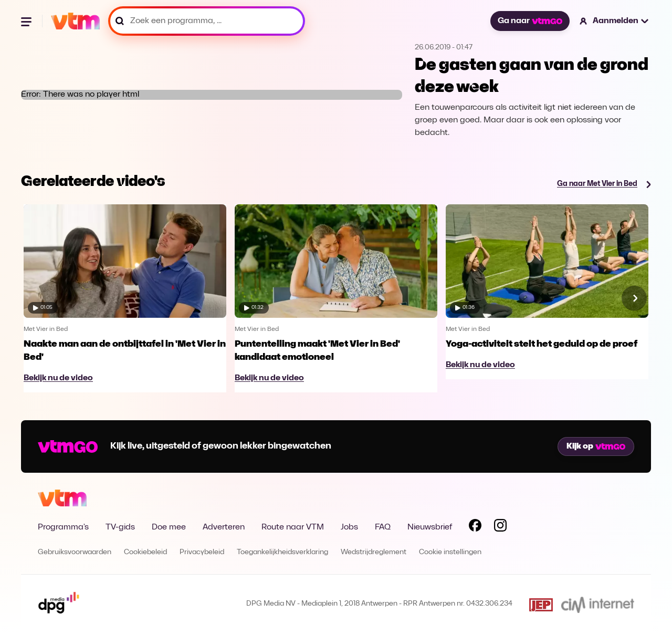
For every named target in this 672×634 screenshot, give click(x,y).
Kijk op (596, 446)
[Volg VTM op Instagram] (500, 527)
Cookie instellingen (450, 552)
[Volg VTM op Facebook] (475, 527)
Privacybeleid (202, 552)
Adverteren (224, 527)
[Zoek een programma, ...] (207, 21)
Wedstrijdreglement (374, 552)
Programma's (63, 527)
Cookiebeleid (145, 552)
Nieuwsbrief (430, 527)
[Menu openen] (27, 21)
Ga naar (530, 21)
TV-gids (120, 527)
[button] (615, 21)
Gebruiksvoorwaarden (75, 552)
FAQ (383, 527)
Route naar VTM (293, 527)
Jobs (349, 527)
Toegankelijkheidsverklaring (282, 552)
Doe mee (169, 527)
